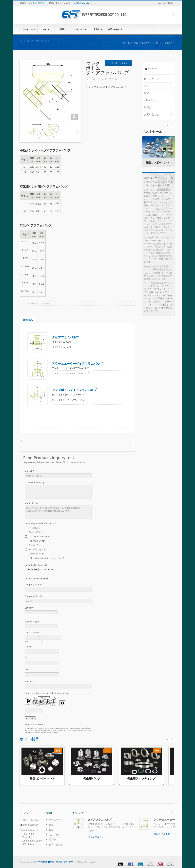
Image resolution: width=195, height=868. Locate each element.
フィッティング (165, 289)
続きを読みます (96, 837)
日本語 (170, 3)
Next (168, 125)
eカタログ (80, 29)
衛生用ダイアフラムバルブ (40, 303)
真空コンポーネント (157, 163)
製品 (63, 29)
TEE (146, 292)
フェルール (158, 286)
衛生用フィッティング (141, 778)
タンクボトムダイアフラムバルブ (74, 390)
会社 (46, 29)
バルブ (158, 292)
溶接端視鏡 (164, 298)
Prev (173, 125)
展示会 (98, 29)
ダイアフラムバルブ (166, 43)
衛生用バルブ (92, 778)
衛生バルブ (147, 43)
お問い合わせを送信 (118, 63)
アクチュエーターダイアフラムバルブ (77, 364)
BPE (152, 292)
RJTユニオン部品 (158, 305)
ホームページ (29, 29)
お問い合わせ (115, 29)
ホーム (127, 43)
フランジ (152, 289)
